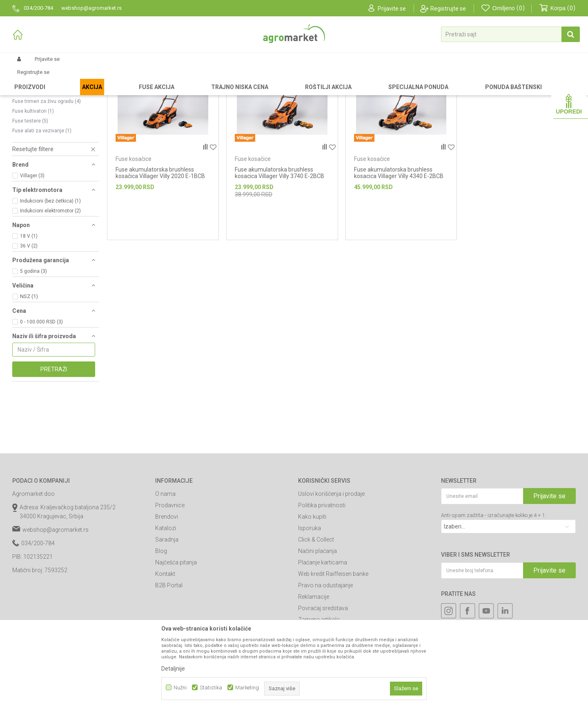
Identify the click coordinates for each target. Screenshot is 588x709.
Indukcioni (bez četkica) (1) (50, 270)
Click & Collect (316, 609)
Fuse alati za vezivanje (42, 200)
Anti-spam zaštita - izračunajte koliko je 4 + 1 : (494, 584)
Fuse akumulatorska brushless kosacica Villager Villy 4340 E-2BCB (399, 242)
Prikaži (489, 92)
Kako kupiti (312, 586)
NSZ (29, 365)
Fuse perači (29, 151)
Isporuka (310, 597)
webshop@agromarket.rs (56, 599)
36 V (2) (29, 315)
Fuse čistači (29, 111)
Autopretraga (384, 92)
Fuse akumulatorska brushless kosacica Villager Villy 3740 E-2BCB (280, 242)
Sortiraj (420, 92)
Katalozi (166, 597)
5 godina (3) (33, 340)
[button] (510, 34)
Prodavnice (170, 574)
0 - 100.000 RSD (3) (41, 391)
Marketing (247, 688)
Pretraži (54, 438)
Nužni (180, 688)
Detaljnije (173, 669)
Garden (80, 78)
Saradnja (167, 609)
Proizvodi (55, 78)
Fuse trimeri (29, 141)
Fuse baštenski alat (195, 78)
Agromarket (26, 78)
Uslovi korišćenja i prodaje (331, 563)
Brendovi (167, 586)
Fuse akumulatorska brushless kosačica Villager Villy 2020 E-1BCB (160, 242)
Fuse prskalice (32, 161)
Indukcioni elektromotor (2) (50, 280)
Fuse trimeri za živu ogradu (47, 170)
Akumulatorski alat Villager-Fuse (131, 78)
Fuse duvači (29, 121)
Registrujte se (448, 9)
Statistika (211, 688)
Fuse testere (30, 190)
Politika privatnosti (322, 574)
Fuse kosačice (32, 131)
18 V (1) (29, 305)
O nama (165, 563)
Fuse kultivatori (33, 180)
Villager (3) (32, 245)
